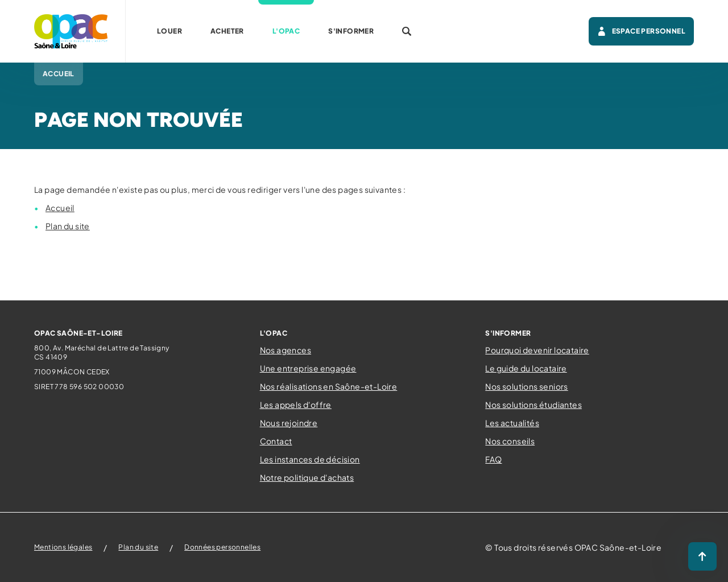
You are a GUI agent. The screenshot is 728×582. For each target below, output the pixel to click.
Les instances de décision (310, 459)
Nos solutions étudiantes (533, 404)
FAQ (493, 459)
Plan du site (68, 226)
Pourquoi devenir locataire (537, 350)
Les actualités (512, 423)
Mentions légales (63, 547)
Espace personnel (641, 31)
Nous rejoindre (289, 423)
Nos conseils (510, 441)
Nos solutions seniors (526, 386)
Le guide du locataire (526, 368)
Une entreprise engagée (308, 368)
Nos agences (286, 350)
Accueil (60, 208)
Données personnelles (222, 547)
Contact (276, 441)
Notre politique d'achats (307, 477)
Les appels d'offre (296, 404)
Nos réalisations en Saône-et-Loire (329, 386)
